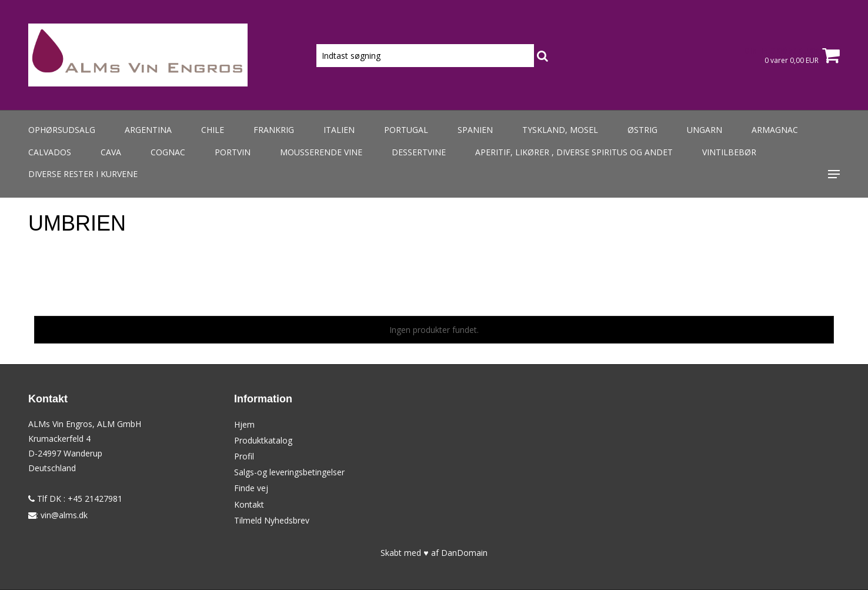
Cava (111, 152)
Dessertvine (419, 152)
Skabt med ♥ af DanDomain (434, 553)
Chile (213, 130)
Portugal (406, 130)
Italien (339, 130)
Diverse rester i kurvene (83, 174)
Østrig (642, 130)
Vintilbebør (729, 152)
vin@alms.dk (64, 515)
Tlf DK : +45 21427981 (75, 499)
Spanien (475, 130)
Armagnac (775, 130)
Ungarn (705, 130)
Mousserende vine (321, 152)
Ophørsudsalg (62, 130)
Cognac (168, 152)
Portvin (233, 152)
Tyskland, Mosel (560, 130)
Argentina (148, 130)
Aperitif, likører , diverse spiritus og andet (574, 152)
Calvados (50, 152)
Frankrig (274, 130)
